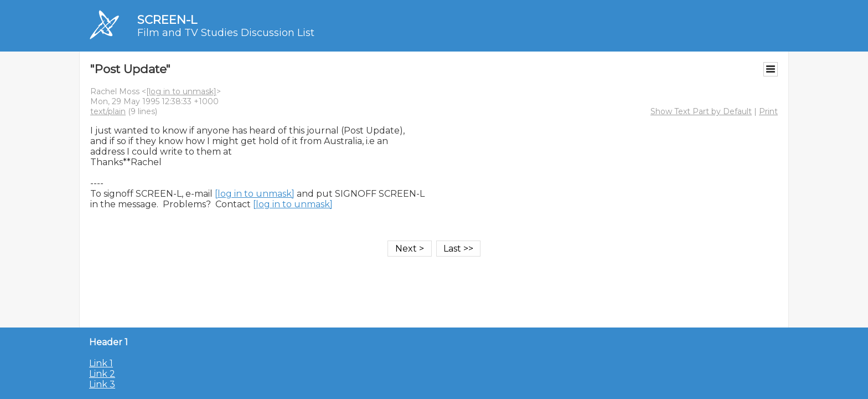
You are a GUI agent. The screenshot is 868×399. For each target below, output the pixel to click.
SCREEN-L (167, 20)
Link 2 (102, 374)
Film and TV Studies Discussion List (226, 33)
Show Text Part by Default (701, 111)
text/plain (108, 111)
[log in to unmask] (181, 91)
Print (768, 111)
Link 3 (102, 384)
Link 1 (101, 363)
